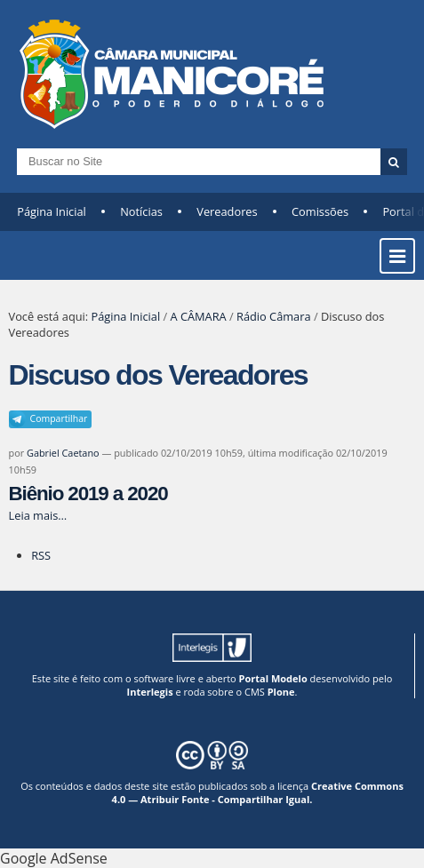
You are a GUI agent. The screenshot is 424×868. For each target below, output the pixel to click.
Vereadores (227, 211)
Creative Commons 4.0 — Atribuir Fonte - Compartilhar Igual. (258, 792)
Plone (281, 692)
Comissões (320, 211)
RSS (41, 555)
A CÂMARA (198, 316)
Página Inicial (52, 211)
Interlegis (150, 692)
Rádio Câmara (274, 316)
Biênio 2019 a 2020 (88, 494)
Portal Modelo (273, 678)
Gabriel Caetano (63, 453)
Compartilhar (59, 418)
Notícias (141, 211)
